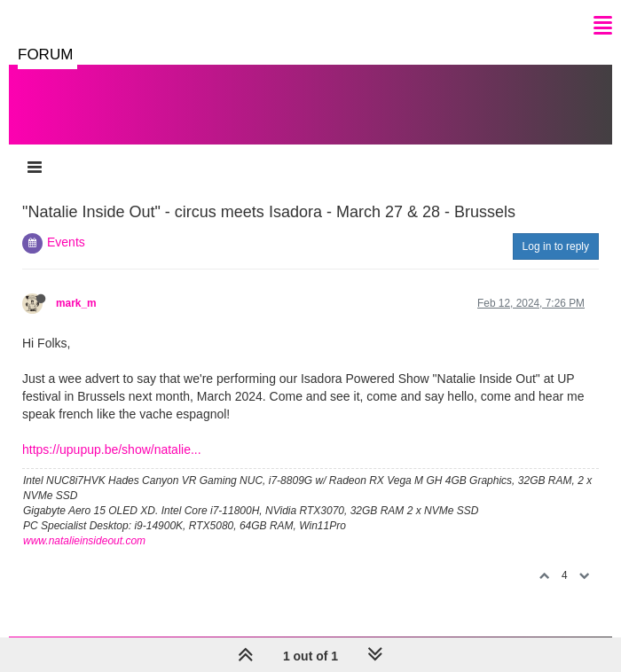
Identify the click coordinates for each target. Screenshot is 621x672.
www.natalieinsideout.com (84, 541)
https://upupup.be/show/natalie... (112, 449)
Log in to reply (556, 246)
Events (66, 242)
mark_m (76, 303)
